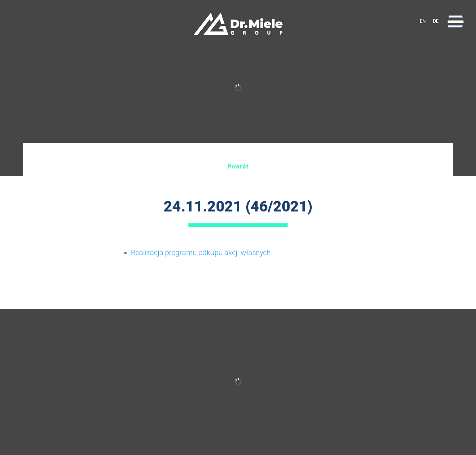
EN (423, 21)
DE (436, 21)
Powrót (238, 166)
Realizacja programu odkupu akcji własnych (201, 253)
